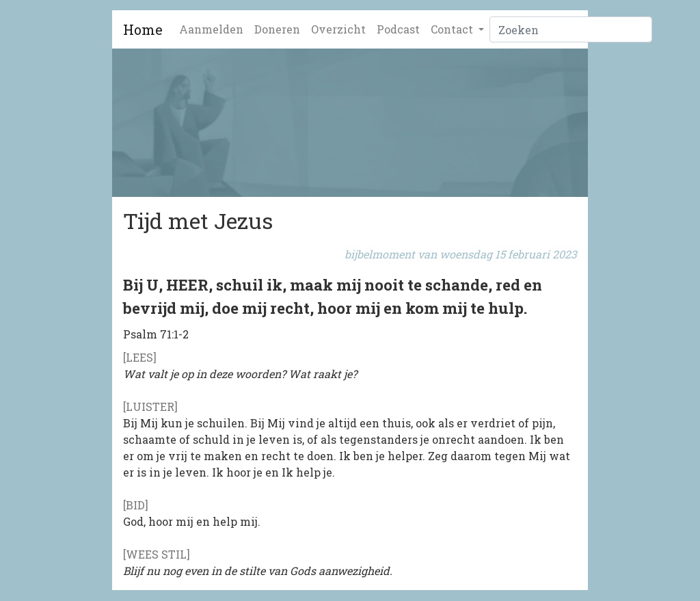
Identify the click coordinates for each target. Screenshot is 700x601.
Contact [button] (453, 29)
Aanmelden (211, 29)
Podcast (398, 29)
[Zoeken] (571, 29)
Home (143, 29)
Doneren (277, 29)
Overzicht (338, 29)
